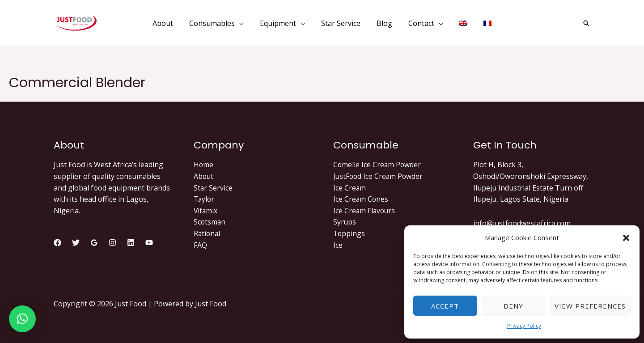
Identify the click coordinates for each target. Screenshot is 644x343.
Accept (445, 306)
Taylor (205, 199)
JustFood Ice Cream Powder (379, 176)
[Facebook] (57, 243)
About (204, 176)
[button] (626, 238)
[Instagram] (112, 243)
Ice (338, 245)
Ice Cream (350, 188)
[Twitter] (76, 243)
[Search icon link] (586, 23)
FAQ (200, 245)
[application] (244, 23)
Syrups (345, 222)
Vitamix (206, 211)
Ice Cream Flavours (365, 211)
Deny (513, 306)
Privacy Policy (524, 326)
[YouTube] (149, 243)
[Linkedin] (131, 243)
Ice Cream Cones (361, 199)
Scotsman (210, 222)
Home (204, 165)
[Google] (94, 243)
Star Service (213, 188)
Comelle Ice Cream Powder (378, 165)
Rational (208, 233)
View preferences (590, 306)
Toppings (350, 233)
